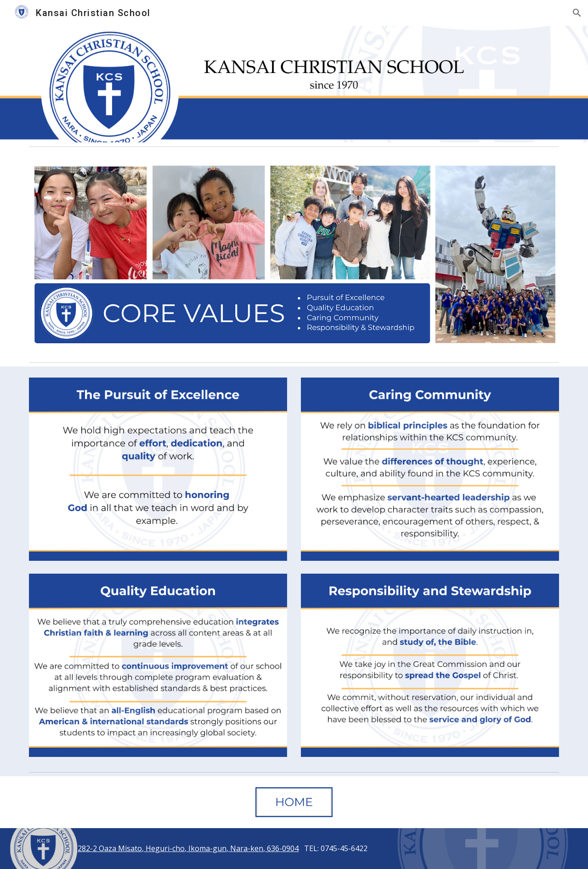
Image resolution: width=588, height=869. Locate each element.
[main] (294, 849)
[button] (577, 13)
